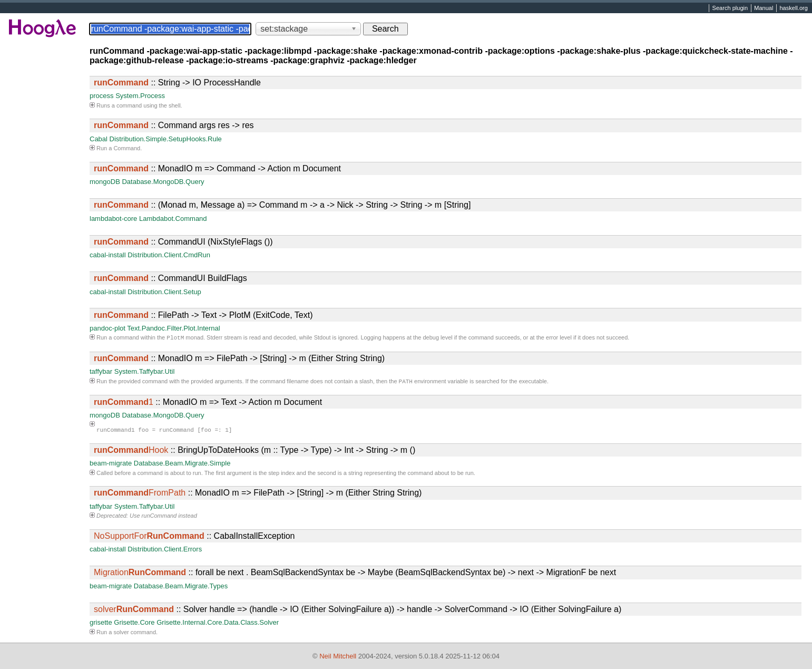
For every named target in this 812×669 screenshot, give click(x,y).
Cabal (99, 139)
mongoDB (105, 182)
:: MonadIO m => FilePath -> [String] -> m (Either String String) (239, 359)
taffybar (101, 372)
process (102, 96)
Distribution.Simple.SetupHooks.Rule (166, 139)
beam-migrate (111, 465)
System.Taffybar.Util (145, 372)
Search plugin (730, 8)
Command (127, 148)
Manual (764, 8)
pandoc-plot (107, 328)
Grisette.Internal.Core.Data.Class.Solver (218, 624)
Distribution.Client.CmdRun (169, 255)
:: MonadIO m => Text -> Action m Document (208, 404)
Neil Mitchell (338, 656)
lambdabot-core (113, 219)
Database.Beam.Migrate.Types (181, 588)
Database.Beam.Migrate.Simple (182, 465)
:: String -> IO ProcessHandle (177, 83)
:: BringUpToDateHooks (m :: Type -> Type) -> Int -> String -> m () (255, 452)
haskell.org (793, 8)
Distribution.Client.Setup (164, 292)
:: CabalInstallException (194, 538)
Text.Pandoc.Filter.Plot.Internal (173, 328)
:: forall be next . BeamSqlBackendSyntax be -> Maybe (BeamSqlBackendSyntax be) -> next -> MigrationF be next (355, 574)
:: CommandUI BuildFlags (170, 278)
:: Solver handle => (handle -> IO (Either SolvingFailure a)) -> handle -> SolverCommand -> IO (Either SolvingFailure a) (358, 611)
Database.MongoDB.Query (163, 182)
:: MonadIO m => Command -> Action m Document (217, 168)
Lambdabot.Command (173, 219)
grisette (101, 624)
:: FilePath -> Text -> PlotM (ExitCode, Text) (203, 315)
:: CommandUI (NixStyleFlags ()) (183, 242)
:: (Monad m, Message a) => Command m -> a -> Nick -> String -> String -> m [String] (282, 205)
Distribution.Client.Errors (165, 551)
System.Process (140, 96)
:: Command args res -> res (174, 125)
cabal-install (108, 255)
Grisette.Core (134, 624)
